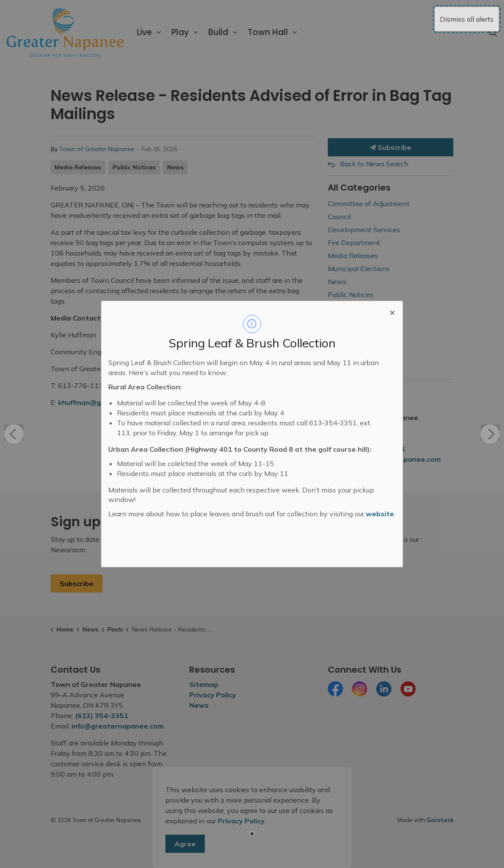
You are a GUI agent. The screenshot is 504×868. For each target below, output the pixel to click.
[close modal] (392, 311)
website (380, 514)
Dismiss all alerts (467, 19)
